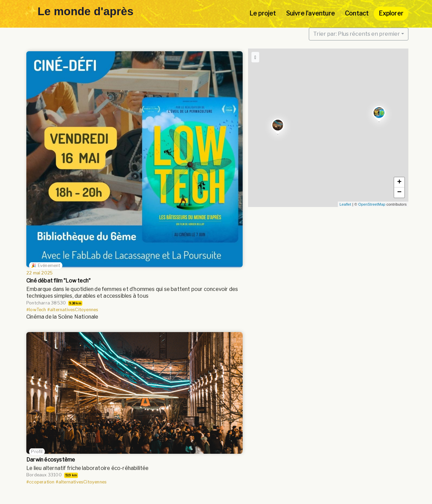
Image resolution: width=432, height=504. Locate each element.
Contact (357, 13)
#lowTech (36, 310)
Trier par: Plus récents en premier (357, 34)
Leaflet (345, 204)
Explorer (391, 13)
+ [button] (399, 182)
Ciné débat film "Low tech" (58, 281)
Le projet (263, 13)
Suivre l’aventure (310, 13)
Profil (37, 452)
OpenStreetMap (372, 204)
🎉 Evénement (46, 265)
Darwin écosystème (51, 460)
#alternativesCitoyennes (73, 310)
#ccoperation (40, 482)
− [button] (399, 192)
